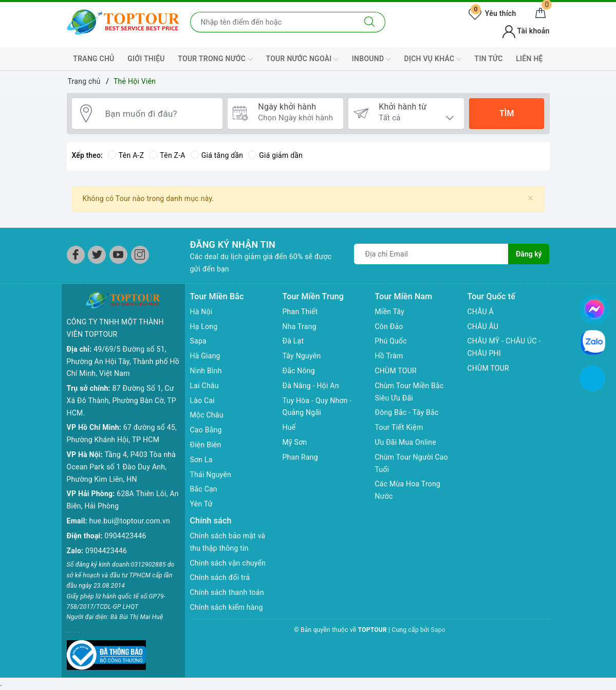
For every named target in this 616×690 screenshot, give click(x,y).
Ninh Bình (206, 371)
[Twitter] (97, 255)
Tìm (507, 113)
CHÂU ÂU (483, 326)
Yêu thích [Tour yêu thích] (492, 13)
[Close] (530, 198)
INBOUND (371, 59)
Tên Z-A (167, 155)
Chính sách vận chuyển (228, 563)
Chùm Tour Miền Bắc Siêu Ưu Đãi (409, 392)
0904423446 (126, 536)
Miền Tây (390, 312)
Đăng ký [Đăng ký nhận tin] (529, 254)
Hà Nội (201, 312)
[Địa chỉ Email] (431, 254)
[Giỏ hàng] (540, 13)
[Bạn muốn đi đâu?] (159, 114)
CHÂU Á (481, 312)
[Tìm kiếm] (370, 22)
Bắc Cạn (204, 489)
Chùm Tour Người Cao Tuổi (412, 463)
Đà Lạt (293, 341)
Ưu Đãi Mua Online (406, 442)
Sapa (198, 341)
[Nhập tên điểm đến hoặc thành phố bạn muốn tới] (272, 22)
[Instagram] (140, 255)
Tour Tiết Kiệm (399, 427)
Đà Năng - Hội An (311, 386)
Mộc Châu (207, 415)
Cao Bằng (206, 430)
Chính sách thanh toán (227, 592)
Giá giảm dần (275, 155)
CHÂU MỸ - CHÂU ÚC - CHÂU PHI (504, 347)
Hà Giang (205, 356)
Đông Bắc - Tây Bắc (407, 412)
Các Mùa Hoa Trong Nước (408, 490)
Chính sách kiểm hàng (227, 607)
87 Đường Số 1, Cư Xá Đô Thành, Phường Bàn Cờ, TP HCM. (122, 401)
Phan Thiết (300, 312)
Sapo (438, 630)
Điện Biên (206, 445)
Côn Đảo (389, 326)
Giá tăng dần (217, 155)
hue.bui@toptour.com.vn (130, 521)
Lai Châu (204, 386)
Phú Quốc (391, 341)
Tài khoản (526, 31)
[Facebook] (76, 255)
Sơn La (201, 460)
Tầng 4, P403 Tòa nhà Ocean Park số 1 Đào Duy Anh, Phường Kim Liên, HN (122, 467)
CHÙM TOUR (396, 371)
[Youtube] (118, 255)
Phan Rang (300, 457)
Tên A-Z (126, 155)
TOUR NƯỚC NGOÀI (303, 59)
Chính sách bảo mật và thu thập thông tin (228, 542)
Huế (289, 427)
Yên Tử (201, 504)
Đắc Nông (299, 371)
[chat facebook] (594, 307)
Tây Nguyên (302, 356)
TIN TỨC (489, 59)
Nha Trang (300, 326)
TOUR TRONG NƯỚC (215, 59)
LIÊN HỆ (529, 59)
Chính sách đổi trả (220, 577)
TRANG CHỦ (94, 59)
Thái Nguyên (211, 475)
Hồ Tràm (389, 356)
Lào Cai (203, 401)
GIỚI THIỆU (146, 59)
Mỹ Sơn (295, 442)
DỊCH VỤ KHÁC (433, 59)
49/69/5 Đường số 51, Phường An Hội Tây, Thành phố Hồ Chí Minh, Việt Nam (123, 361)
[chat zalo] (593, 342)
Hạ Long (204, 326)
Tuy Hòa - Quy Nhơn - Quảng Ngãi (317, 407)
